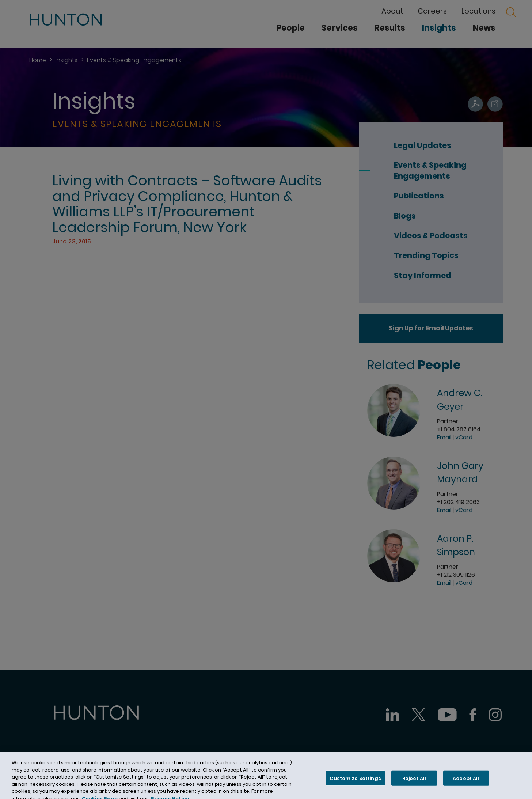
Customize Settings (355, 782)
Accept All (466, 782)
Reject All (414, 782)
